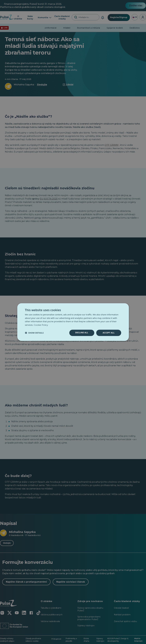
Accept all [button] (109, 333)
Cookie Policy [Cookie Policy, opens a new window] (41, 325)
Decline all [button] (82, 332)
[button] (34, 333)
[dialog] (73, 322)
